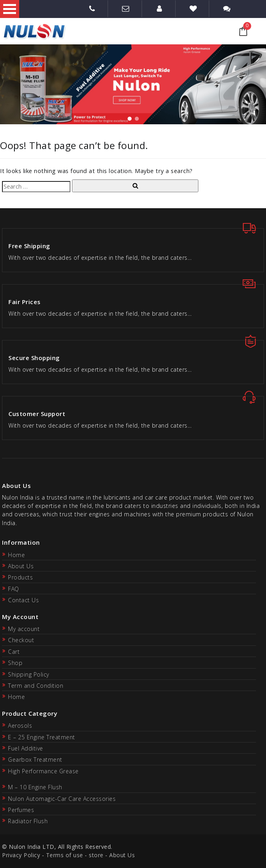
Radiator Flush (28, 821)
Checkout (21, 640)
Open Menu (10, 9)
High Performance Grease (43, 771)
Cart (14, 652)
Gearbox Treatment (35, 759)
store (96, 855)
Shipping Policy (29, 674)
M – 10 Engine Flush (35, 787)
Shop (15, 663)
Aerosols (20, 726)
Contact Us (23, 600)
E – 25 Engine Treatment (42, 737)
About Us (21, 566)
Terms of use (65, 855)
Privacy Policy (21, 855)
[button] (130, 119)
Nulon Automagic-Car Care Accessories (62, 799)
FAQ (14, 589)
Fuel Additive (26, 748)
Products (20, 577)
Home (16, 555)
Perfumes (21, 810)
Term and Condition (36, 686)
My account (24, 629)
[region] (133, 84)
